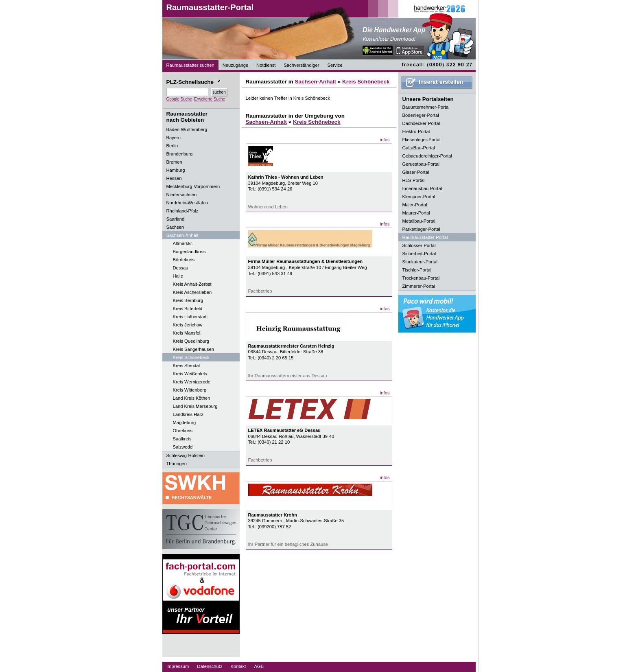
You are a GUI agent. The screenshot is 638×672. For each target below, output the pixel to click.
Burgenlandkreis (189, 252)
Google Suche (179, 99)
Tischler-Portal (417, 270)
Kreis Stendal (187, 366)
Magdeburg (185, 422)
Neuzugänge (235, 65)
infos (385, 140)
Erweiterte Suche (210, 99)
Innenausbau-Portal (422, 188)
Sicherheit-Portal (419, 254)
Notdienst (266, 65)
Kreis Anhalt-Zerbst (192, 284)
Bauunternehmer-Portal (426, 107)
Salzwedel (183, 447)
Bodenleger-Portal (421, 115)
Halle (178, 276)
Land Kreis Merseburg (195, 406)
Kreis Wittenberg (190, 390)
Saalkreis (182, 439)
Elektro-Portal (416, 131)
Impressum (178, 666)
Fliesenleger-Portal (422, 140)
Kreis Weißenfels (190, 374)
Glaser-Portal (416, 172)
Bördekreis (184, 260)
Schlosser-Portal (419, 245)
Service (335, 65)
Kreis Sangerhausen (193, 349)
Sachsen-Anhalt (315, 82)
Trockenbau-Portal (421, 278)
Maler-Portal (415, 205)
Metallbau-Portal (419, 221)
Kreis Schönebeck (191, 357)
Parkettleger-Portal (421, 229)
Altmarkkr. (183, 243)
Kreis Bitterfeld (188, 309)
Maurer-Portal (416, 213)
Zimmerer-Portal (419, 286)
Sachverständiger (301, 65)
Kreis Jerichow (188, 325)
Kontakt (238, 666)
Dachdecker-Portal (421, 123)
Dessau (181, 268)
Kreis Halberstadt (190, 317)
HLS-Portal (414, 180)
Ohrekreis (183, 431)
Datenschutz (210, 666)
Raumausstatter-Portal (210, 7)
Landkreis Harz (188, 414)
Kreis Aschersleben (192, 292)
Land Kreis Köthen (192, 398)
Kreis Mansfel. (187, 333)
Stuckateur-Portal (420, 262)
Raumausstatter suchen (190, 65)
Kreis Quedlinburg (191, 341)
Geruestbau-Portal (421, 164)
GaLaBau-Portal (419, 148)
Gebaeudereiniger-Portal (427, 156)
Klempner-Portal (419, 197)
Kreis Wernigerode (192, 382)
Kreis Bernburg (188, 300)
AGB (259, 666)
